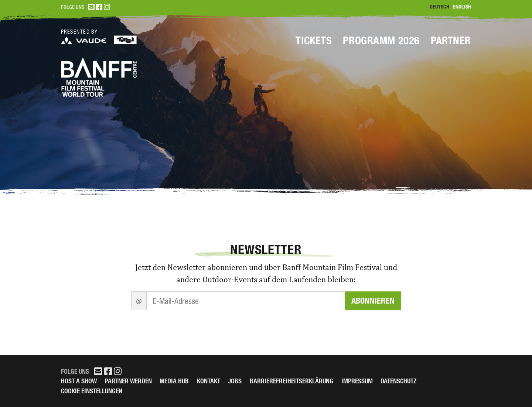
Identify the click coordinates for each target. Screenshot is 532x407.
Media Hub (174, 381)
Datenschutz (398, 381)
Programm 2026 (381, 41)
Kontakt (209, 381)
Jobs (235, 381)
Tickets (314, 41)
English (462, 7)
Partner (451, 41)
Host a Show (79, 381)
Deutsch (439, 7)
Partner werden (128, 381)
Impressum (357, 381)
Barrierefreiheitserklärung (291, 381)
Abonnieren (373, 301)
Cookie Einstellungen (92, 391)
